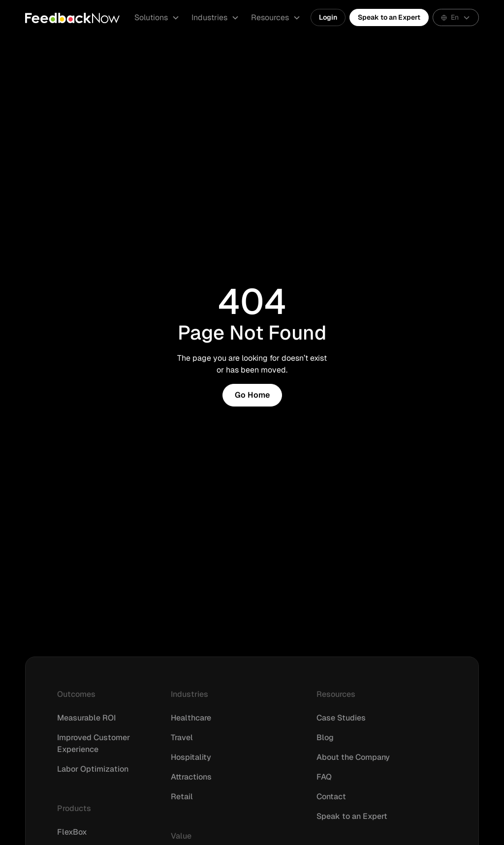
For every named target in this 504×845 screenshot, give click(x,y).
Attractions (191, 777)
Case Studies (341, 718)
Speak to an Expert (389, 17)
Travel (182, 737)
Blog (325, 737)
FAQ (324, 777)
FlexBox (72, 832)
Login (328, 17)
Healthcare (191, 718)
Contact (331, 797)
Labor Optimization (93, 769)
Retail (182, 797)
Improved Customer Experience (94, 743)
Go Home (252, 395)
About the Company (353, 757)
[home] (72, 18)
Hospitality (191, 757)
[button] (157, 18)
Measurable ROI (86, 718)
